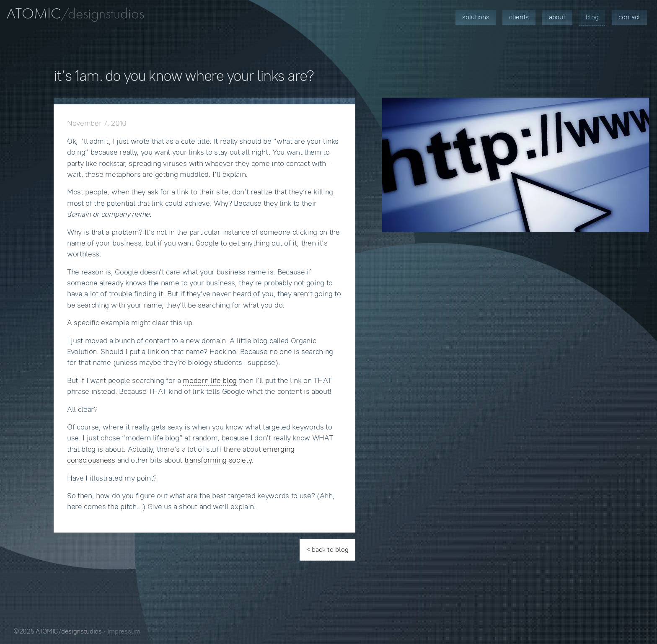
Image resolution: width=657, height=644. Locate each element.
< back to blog (327, 550)
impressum (124, 631)
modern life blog (210, 380)
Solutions (476, 17)
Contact (629, 17)
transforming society (218, 460)
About (557, 17)
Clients (519, 17)
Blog (592, 17)
